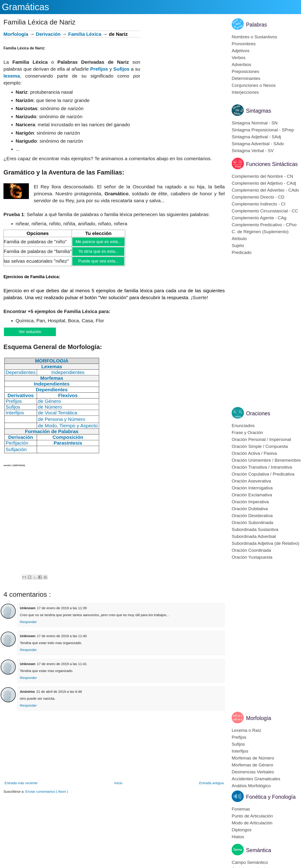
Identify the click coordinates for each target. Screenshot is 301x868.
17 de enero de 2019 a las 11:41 (62, 664)
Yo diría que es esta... (98, 251)
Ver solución (30, 332)
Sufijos (122, 69)
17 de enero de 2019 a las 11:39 (62, 608)
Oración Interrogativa (252, 488)
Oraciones (258, 413)
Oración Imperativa (250, 502)
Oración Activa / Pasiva (254, 453)
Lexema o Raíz (246, 730)
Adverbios (242, 65)
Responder (28, 622)
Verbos (239, 58)
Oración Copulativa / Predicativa (263, 474)
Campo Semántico (250, 862)
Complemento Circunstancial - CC (265, 211)
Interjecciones (245, 92)
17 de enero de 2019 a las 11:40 (62, 636)
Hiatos (238, 837)
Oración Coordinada (251, 550)
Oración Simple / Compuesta (260, 446)
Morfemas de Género (252, 765)
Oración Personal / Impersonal (261, 439)
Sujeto (238, 246)
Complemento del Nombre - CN (262, 176)
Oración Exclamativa (252, 495)
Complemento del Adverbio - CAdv (265, 190)
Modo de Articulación (252, 823)
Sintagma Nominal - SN (255, 123)
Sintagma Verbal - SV (253, 151)
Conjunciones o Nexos (254, 85)
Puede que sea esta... (98, 261)
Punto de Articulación (252, 816)
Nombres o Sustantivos (254, 37)
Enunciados (243, 426)
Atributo (239, 239)
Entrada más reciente (21, 783)
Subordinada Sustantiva (255, 529)
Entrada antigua (211, 783)
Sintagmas (259, 111)
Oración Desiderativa (252, 516)
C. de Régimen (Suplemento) (260, 232)
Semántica (259, 850)
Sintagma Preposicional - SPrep (263, 130)
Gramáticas (26, 7)
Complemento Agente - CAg (259, 218)
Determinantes (246, 78)
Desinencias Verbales (253, 772)
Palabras (257, 25)
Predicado (242, 252)
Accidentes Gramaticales (256, 779)
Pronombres (244, 44)
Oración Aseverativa (251, 481)
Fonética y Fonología (271, 797)
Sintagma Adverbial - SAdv (258, 144)
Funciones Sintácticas (272, 164)
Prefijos (99, 69)
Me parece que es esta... (98, 242)
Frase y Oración (247, 432)
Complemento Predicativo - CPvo (264, 225)
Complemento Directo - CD (258, 197)
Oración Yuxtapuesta (252, 557)
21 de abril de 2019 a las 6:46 (59, 692)
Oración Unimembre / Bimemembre (266, 460)
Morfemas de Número (253, 758)
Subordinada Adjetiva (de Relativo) (266, 543)
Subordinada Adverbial (254, 536)
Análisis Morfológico (251, 786)
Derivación (48, 34)
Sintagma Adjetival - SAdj (256, 137)
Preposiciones (245, 71)
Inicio (118, 783)
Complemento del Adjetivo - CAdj (264, 183)
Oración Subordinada (252, 523)
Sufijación (16, 449)
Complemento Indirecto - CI (258, 204)
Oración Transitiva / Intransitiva (262, 467)
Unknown (28, 608)
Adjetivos (241, 51)
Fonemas (241, 809)
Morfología (16, 34)
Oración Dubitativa (250, 509)
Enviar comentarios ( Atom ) (47, 791)
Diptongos (242, 830)
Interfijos (240, 751)
